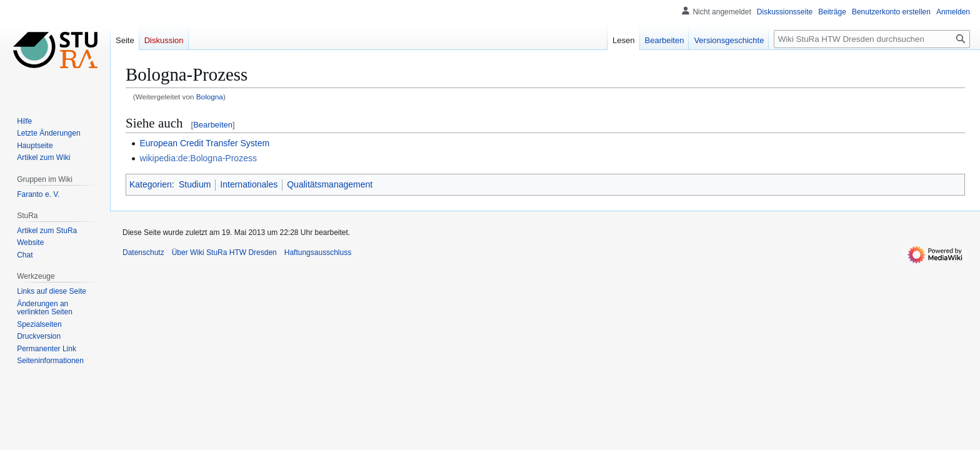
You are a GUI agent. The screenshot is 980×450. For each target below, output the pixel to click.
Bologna (210, 97)
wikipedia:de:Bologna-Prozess (198, 158)
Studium (195, 184)
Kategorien (151, 184)
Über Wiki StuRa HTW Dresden (224, 252)
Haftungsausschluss (318, 252)
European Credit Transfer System (204, 143)
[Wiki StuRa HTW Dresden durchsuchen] (872, 39)
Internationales (249, 184)
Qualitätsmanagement (330, 184)
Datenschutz (143, 252)
